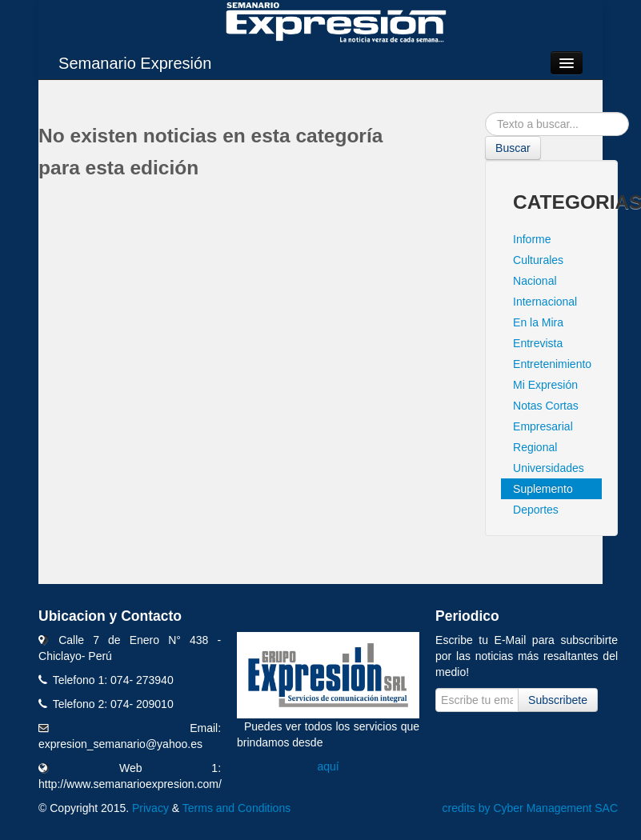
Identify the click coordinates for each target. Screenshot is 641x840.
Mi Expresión (545, 385)
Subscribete (558, 700)
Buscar (513, 148)
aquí (328, 766)
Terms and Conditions (236, 808)
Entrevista (538, 343)
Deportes (536, 510)
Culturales (538, 260)
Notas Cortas (546, 406)
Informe (532, 239)
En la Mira (538, 322)
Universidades (549, 468)
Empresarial (543, 426)
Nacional (535, 281)
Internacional (545, 302)
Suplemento (543, 489)
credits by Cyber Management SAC (530, 808)
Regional (535, 447)
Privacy (150, 808)
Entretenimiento (552, 364)
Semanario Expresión (135, 63)
